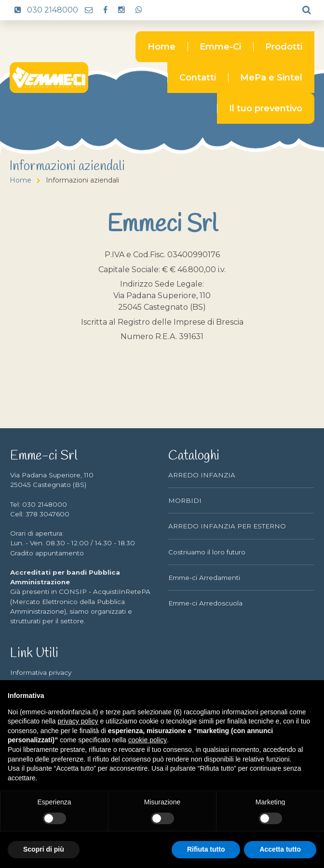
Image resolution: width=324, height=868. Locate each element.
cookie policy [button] (148, 740)
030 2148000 (44, 10)
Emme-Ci (220, 47)
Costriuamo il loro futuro (207, 552)
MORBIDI (185, 500)
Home (162, 47)
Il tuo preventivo (266, 108)
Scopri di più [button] (44, 849)
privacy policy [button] (78, 721)
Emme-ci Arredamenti (204, 578)
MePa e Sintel (271, 78)
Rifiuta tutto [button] (206, 849)
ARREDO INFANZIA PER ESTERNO (227, 526)
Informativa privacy (41, 672)
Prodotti (284, 47)
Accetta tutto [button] (280, 849)
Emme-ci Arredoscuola (205, 603)
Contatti (198, 78)
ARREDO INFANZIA (202, 475)
